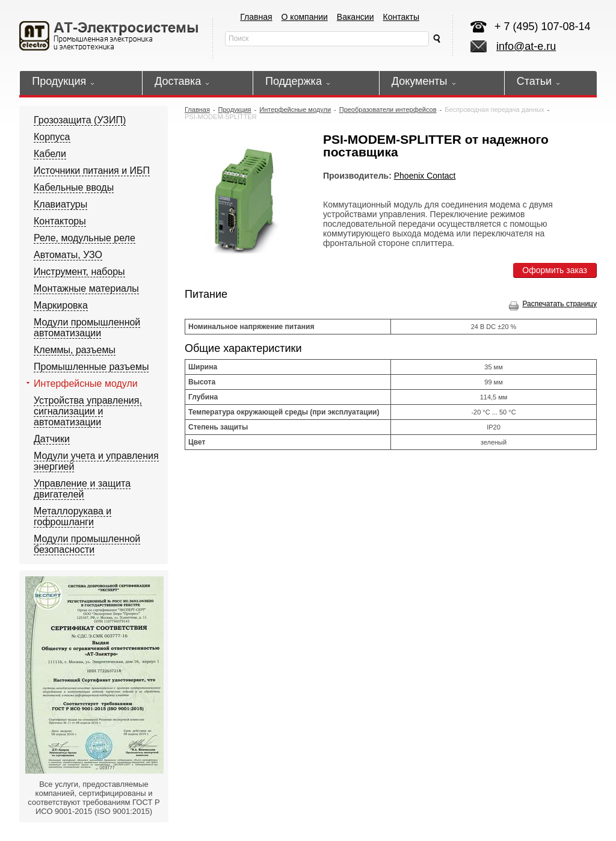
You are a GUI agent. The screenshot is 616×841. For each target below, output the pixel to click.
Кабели (50, 154)
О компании (305, 17)
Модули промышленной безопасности (87, 544)
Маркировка (61, 305)
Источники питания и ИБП (92, 171)
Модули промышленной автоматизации (87, 328)
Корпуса (52, 137)
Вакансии (356, 17)
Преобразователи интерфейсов (388, 109)
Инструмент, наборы (79, 272)
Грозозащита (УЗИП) (80, 120)
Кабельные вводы (74, 187)
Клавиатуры (60, 204)
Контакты (401, 17)
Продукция (235, 109)
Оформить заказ (555, 270)
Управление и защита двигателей (82, 489)
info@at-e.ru (526, 46)
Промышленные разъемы (91, 367)
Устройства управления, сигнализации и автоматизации (88, 411)
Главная (256, 17)
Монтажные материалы (86, 288)
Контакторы (60, 221)
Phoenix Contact (425, 176)
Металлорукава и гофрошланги (72, 516)
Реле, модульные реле (85, 238)
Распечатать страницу (553, 304)
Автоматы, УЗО (68, 255)
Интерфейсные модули (86, 384)
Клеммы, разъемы (75, 350)
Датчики (52, 439)
